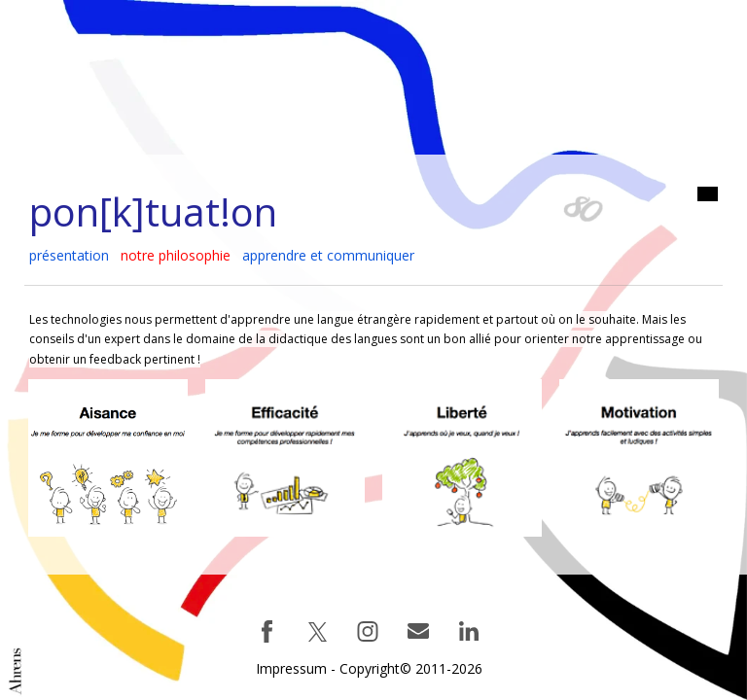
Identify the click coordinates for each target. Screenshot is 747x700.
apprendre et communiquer (328, 255)
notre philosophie (176, 255)
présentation (69, 255)
